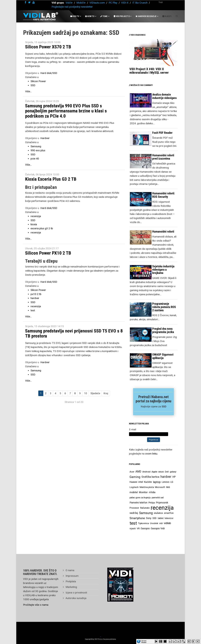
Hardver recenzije (146, 16)
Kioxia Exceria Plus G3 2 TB (51, 179)
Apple (154, 472)
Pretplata (70, 581)
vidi (161, 523)
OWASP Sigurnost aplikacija (163, 356)
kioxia (34, 224)
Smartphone (137, 518)
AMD (138, 472)
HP (174, 477)
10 (86, 393)
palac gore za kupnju (140, 497)
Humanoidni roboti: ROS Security (164, 195)
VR (138, 528)
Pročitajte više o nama (36, 605)
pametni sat (158, 497)
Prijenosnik (162, 503)
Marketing (71, 587)
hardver (35, 298)
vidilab (167, 523)
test (33, 310)
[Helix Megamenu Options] (177, 16)
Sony (149, 518)
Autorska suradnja (76, 598)
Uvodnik (154, 523)
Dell (167, 472)
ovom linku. (151, 454)
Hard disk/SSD (49, 73)
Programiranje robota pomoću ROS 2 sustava (164, 307)
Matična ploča (147, 487)
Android (146, 472)
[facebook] (25, 2)
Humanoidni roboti (163, 232)
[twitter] (29, 2)
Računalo (145, 508)
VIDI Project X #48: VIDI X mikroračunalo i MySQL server (149, 71)
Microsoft (160, 487)
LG (172, 482)
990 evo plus (38, 150)
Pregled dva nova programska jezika (163, 330)
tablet (161, 518)
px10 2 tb (36, 294)
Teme (104, 16)
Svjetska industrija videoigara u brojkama (163, 270)
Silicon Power (38, 81)
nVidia (152, 492)
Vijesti (167, 16)
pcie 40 (35, 159)
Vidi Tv (75, 16)
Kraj (106, 393)
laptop (157, 482)
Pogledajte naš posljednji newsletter (72, 7)
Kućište (148, 482)
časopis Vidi (158, 528)
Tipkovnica (143, 523)
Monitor (143, 492)
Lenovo (166, 482)
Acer (132, 472)
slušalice (158, 513)
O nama (70, 570)
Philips (152, 503)
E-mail (133, 429)
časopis (145, 528)
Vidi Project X (122, 16)
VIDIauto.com (97, 3)
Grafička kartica (150, 477)
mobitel (134, 492)
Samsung (36, 146)
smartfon (169, 513)
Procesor (134, 508)
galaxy (173, 472)
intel (141, 482)
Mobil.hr (81, 3)
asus (161, 472)
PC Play (113, 3)
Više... (28, 91)
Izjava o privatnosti (76, 593)
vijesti (133, 528)
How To (90, 16)
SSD (33, 85)
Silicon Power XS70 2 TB (48, 47)
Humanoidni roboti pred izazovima (163, 157)
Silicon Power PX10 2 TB (48, 253)
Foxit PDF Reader (162, 133)
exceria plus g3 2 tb (42, 228)
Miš (168, 487)
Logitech (134, 487)
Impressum (72, 576)
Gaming (135, 477)
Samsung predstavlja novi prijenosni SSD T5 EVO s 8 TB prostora (74, 333)
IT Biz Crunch (140, 3)
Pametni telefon (138, 503)
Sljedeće (95, 393)
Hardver (45, 138)
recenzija (36, 216)
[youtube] (34, 2)
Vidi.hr (69, 3)
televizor (169, 518)
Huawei (133, 482)
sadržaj (134, 513)
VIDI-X (125, 3)
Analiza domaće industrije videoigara (164, 96)
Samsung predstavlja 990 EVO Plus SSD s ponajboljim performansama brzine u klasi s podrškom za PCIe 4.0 (66, 111)
